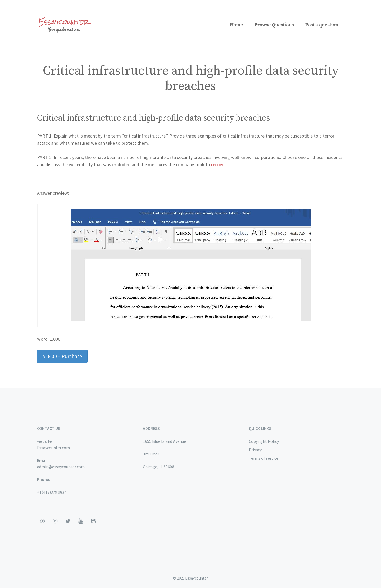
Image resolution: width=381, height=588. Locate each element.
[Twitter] (68, 521)
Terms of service (264, 458)
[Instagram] (55, 521)
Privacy (255, 450)
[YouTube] (80, 521)
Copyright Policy (264, 441)
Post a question (322, 25)
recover (218, 164)
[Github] (93, 521)
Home (236, 25)
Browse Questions (274, 25)
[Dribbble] (42, 521)
